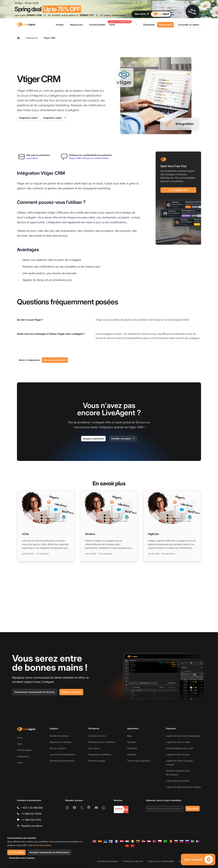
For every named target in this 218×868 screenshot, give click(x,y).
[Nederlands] (149, 841)
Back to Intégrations (29, 360)
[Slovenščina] (187, 841)
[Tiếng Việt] (127, 846)
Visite (20, 763)
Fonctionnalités (24, 750)
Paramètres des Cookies (22, 858)
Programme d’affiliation (100, 754)
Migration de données (60, 742)
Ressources (78, 25)
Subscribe (193, 808)
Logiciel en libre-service (178, 754)
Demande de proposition (62, 761)
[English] (94, 841)
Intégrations (32, 38)
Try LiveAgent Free (178, 190)
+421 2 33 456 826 (32, 808)
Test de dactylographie (139, 761)
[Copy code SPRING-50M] (45, 15)
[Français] (116, 841)
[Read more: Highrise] (172, 526)
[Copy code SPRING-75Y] (97, 15)
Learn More (32, 158)
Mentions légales (97, 761)
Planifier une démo (123, 439)
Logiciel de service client (178, 742)
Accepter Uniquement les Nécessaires (49, 852)
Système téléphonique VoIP (180, 748)
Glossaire (132, 742)
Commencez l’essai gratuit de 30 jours (35, 692)
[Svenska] (193, 841)
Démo (20, 738)
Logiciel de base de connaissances (183, 736)
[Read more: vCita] (46, 526)
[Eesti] (105, 841)
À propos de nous (97, 736)
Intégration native (28, 118)
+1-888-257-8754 (31, 814)
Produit (61, 25)
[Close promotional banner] (213, 5)
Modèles (131, 754)
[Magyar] (127, 841)
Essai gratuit (165, 25)
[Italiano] (133, 841)
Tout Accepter (16, 852)
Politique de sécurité (133, 861)
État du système (58, 748)
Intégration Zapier (54, 118)
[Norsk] (154, 841)
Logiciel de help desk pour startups (183, 787)
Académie (132, 748)
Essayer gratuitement (55, 360)
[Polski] (160, 841)
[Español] (100, 841)
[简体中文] (133, 846)
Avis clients (94, 748)
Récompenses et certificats (102, 742)
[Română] (171, 841)
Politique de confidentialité (161, 861)
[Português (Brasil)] (165, 841)
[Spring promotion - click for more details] (109, 9)
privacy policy (44, 845)
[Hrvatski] (122, 841)
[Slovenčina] (182, 841)
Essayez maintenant (93, 439)
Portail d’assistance (59, 736)
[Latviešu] (144, 841)
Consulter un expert (189, 25)
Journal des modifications (62, 754)
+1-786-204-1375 (31, 820)
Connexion (149, 25)
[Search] (138, 25)
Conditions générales (108, 861)
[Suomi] (111, 841)
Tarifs (20, 744)
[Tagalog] (198, 841)
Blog (129, 736)
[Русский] (176, 841)
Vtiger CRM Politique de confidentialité (89, 158)
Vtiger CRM (49, 38)
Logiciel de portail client (178, 781)
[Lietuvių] (138, 841)
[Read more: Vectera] (109, 526)
